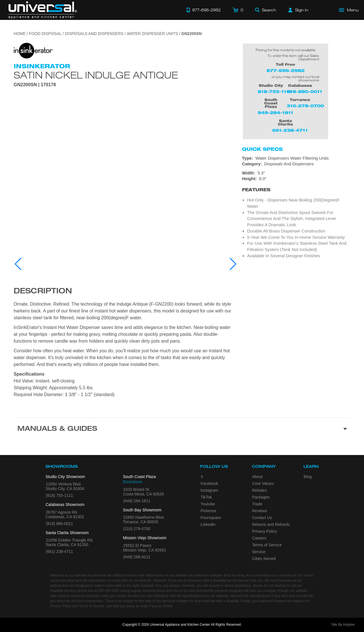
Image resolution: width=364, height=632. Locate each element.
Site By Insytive (343, 625)
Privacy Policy (265, 531)
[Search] (266, 10)
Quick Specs (262, 149)
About (258, 477)
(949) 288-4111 (137, 557)
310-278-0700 (305, 106)
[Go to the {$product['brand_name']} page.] (34, 50)
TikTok (206, 497)
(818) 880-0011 (59, 524)
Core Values (263, 483)
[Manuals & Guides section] (182, 429)
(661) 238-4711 (59, 551)
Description (43, 292)
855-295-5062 (109, 591)
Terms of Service (267, 545)
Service (259, 552)
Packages (261, 497)
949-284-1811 (275, 113)
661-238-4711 (290, 130)
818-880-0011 (304, 91)
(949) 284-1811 (137, 501)
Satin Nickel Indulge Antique (96, 75)
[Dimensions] (296, 176)
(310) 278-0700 (137, 529)
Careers (259, 538)
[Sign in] (298, 10)
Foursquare (211, 518)
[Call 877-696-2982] (204, 10)
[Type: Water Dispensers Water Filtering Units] (296, 158)
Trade (257, 504)
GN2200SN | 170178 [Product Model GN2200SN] (35, 85)
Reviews (260, 511)
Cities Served (264, 559)
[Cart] (238, 10)
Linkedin (208, 524)
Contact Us (262, 518)
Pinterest (208, 511)
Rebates (260, 490)
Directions (133, 482)
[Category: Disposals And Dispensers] (296, 164)
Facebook (209, 483)
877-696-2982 (286, 70)
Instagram (209, 490)
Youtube (208, 504)
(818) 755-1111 (59, 495)
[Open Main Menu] (349, 10)
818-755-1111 (275, 91)
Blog (308, 477)
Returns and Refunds (271, 524)
